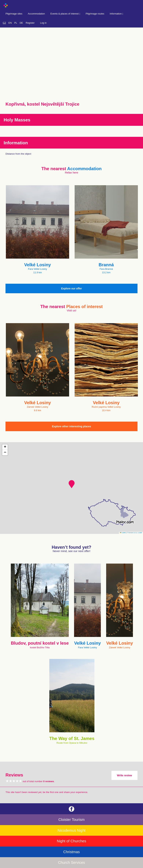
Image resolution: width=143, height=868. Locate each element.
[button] (72, 484)
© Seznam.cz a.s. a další (134, 533)
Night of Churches (71, 841)
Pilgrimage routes (95, 14)
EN (10, 23)
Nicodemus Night (71, 830)
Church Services (72, 862)
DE (21, 23)
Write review (124, 775)
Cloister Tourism (72, 820)
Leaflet (123, 533)
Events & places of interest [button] (65, 14)
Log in (43, 23)
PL (16, 23)
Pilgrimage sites (14, 14)
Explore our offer (72, 288)
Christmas (71, 852)
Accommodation (36, 14)
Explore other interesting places (71, 426)
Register (30, 23)
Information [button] (116, 14)
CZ (4, 23)
